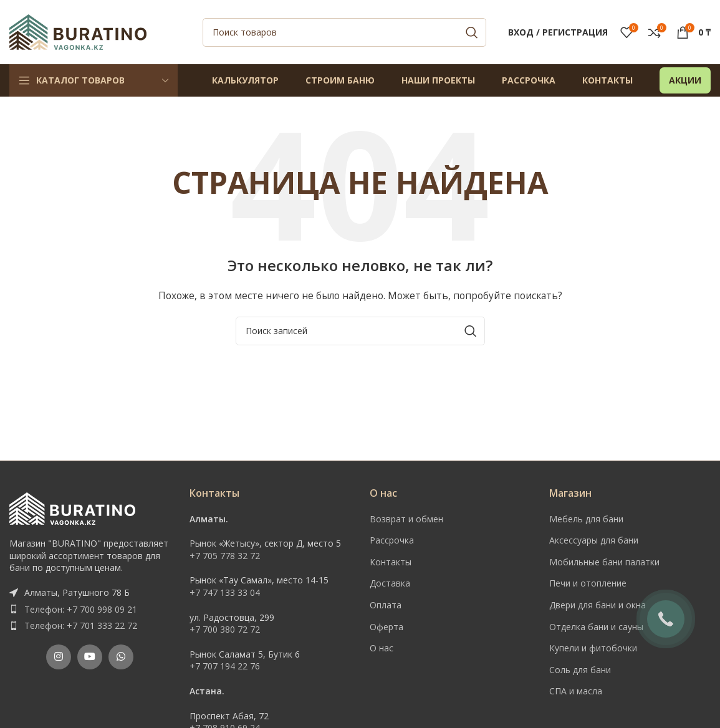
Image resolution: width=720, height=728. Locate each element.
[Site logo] (78, 31)
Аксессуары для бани (594, 541)
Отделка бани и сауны (596, 627)
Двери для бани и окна (598, 606)
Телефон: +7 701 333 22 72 (81, 627)
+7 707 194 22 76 (225, 667)
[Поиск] (344, 33)
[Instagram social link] (59, 658)
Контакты (391, 563)
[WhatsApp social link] (121, 658)
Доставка (390, 584)
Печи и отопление (588, 584)
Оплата (386, 606)
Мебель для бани (586, 520)
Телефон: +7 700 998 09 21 (81, 610)
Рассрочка (392, 541)
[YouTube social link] (90, 658)
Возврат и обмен (406, 520)
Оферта (386, 627)
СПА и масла (576, 692)
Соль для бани (580, 671)
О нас (382, 649)
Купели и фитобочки (593, 649)
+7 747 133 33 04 (225, 594)
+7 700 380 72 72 (225, 630)
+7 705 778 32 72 (225, 557)
